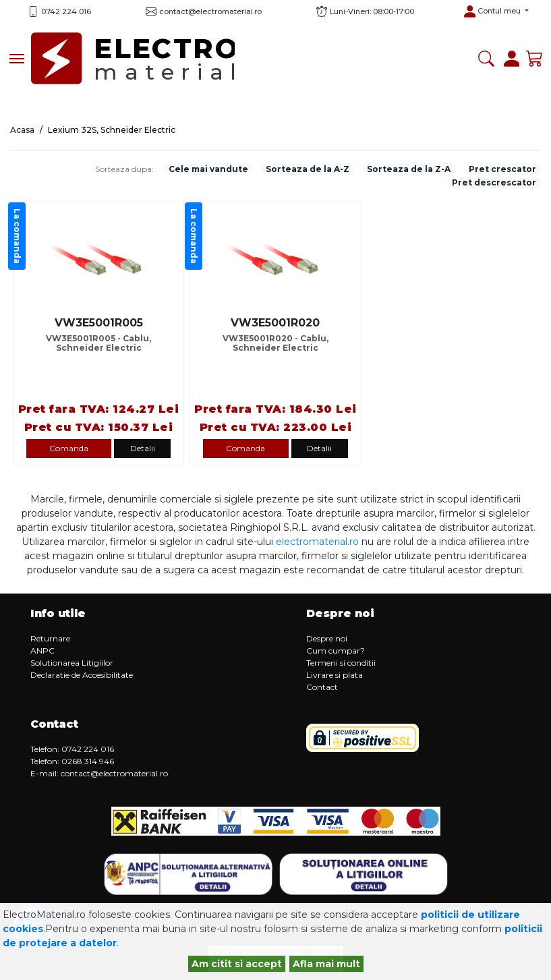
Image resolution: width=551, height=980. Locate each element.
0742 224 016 (66, 11)
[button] (496, 11)
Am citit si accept (237, 964)
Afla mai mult (326, 964)
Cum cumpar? (336, 651)
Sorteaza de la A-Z (308, 169)
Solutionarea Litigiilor (72, 663)
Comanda (69, 448)
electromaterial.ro (317, 542)
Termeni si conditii (341, 663)
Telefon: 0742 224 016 (72, 749)
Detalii (143, 448)
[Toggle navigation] (17, 59)
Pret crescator (502, 169)
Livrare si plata (335, 675)
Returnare (50, 638)
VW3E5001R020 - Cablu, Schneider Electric (275, 343)
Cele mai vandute (208, 169)
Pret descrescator (494, 182)
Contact (322, 687)
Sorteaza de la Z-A (409, 169)
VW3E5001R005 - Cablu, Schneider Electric (98, 343)
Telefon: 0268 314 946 (72, 761)
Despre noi (327, 638)
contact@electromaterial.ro (114, 773)
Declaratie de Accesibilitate (82, 675)
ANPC (42, 651)
